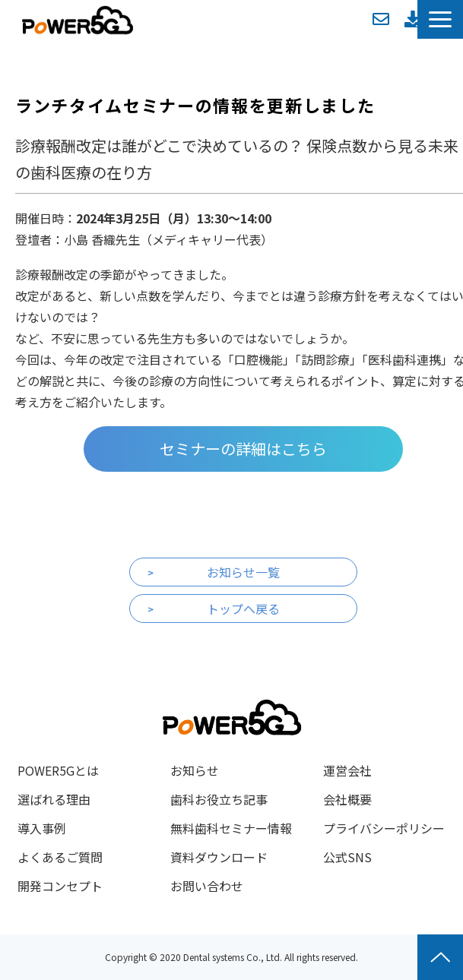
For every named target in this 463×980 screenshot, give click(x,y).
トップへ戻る (243, 609)
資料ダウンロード (413, 19)
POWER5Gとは (58, 770)
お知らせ (195, 770)
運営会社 (347, 770)
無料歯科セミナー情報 (231, 828)
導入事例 (42, 828)
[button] (440, 19)
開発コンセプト (60, 886)
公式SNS (347, 857)
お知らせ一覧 (243, 572)
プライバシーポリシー (384, 828)
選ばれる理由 (54, 799)
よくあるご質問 (60, 857)
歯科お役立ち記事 (219, 799)
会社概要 (347, 799)
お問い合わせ (381, 19)
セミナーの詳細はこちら (243, 449)
